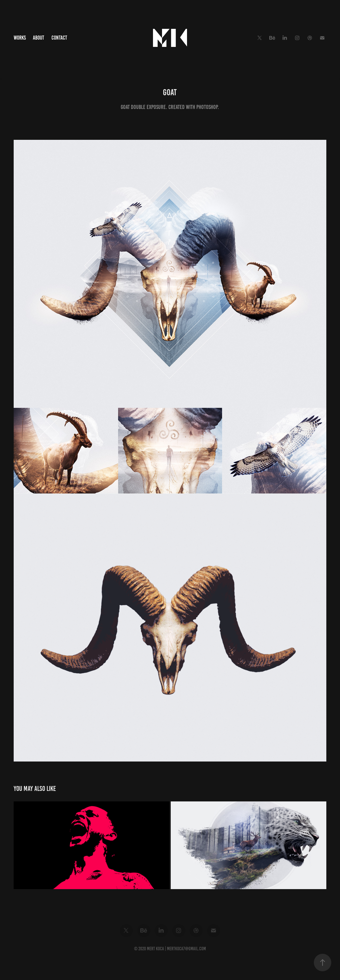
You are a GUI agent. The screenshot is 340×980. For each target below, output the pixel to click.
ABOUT (39, 38)
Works (20, 38)
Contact (59, 38)
